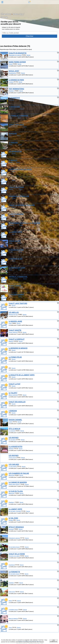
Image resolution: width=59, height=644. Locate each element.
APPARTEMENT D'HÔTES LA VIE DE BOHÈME (24, 223)
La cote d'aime (13, 467)
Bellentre (11, 449)
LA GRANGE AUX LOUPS (17, 268)
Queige (11, 270)
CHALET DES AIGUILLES (17, 402)
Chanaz (11, 145)
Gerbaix (11, 297)
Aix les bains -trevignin (15, 511)
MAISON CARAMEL (15, 420)
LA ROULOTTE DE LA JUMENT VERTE (22, 375)
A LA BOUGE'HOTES (15, 447)
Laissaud (11, 529)
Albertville (11, 475)
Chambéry (11, 583)
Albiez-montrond (13, 127)
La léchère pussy (13, 610)
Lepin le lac (12, 109)
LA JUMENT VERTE (15, 232)
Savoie (28, 55)
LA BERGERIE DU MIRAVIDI (18, 348)
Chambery (11, 91)
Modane (11, 520)
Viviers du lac (12, 458)
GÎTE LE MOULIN (14, 429)
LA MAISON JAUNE (15, 321)
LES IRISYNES (14, 438)
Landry (10, 422)
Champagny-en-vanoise (15, 55)
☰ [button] (2, 2)
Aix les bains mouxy (14, 574)
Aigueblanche (12, 73)
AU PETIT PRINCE (15, 286)
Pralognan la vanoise (14, 538)
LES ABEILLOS (14, 312)
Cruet (10, 323)
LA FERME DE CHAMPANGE (18, 116)
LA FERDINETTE (14, 572)
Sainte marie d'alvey (14, 484)
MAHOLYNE (13, 134)
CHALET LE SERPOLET (17, 339)
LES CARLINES (14, 464)
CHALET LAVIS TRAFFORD (18, 303)
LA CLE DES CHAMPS (16, 295)
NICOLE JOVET (14, 71)
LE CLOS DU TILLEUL (16, 491)
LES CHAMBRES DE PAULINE (19, 473)
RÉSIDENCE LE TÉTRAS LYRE (19, 196)
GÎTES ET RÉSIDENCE (16, 527)
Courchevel (12, 565)
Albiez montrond (13, 395)
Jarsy (10, 136)
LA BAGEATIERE (14, 107)
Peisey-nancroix (13, 332)
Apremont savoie (13, 279)
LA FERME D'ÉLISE (15, 357)
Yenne (10, 601)
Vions (10, 628)
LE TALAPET (13, 393)
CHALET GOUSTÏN (15, 330)
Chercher (30, 36)
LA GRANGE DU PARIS (16, 80)
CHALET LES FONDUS (16, 187)
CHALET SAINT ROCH (16, 125)
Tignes (10, 243)
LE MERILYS (13, 160)
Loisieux (11, 82)
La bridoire (11, 288)
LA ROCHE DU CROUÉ (16, 250)
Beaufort (11, 189)
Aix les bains (12, 440)
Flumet (10, 64)
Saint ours (11, 100)
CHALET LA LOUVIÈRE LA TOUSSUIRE (22, 205)
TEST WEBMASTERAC (16, 89)
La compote (12, 431)
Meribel (11, 162)
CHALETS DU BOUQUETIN (17, 53)
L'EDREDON (13, 411)
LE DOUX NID (13, 143)
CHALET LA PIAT (14, 384)
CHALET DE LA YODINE (17, 554)
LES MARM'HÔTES (15, 151)
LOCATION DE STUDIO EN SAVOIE (20, 169)
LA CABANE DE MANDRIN (18, 482)
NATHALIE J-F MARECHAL (18, 277)
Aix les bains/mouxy (14, 547)
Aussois (11, 252)
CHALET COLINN (15, 241)
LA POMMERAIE (14, 98)
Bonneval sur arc (13, 315)
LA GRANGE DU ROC (16, 259)
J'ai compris (54, 641)
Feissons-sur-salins (14, 556)
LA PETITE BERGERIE (16, 214)
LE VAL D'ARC (13, 518)
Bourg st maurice (13, 619)
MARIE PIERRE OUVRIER (17, 62)
